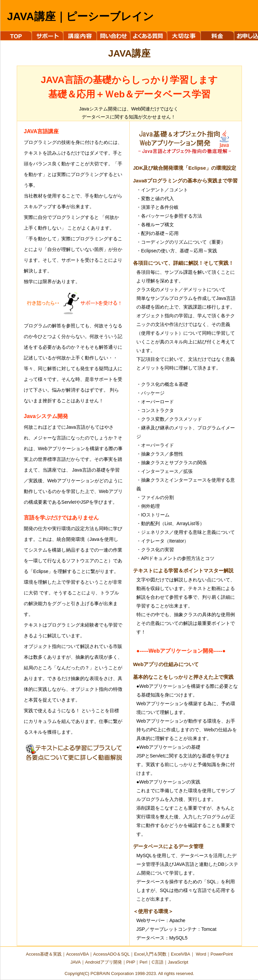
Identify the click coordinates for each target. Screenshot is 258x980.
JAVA (76, 962)
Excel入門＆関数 (150, 954)
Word (201, 954)
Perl (143, 962)
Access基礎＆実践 (44, 954)
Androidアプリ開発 (104, 962)
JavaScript (178, 962)
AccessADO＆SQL (111, 954)
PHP (131, 962)
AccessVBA (77, 954)
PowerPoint (221, 954)
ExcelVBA (181, 954)
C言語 (158, 962)
